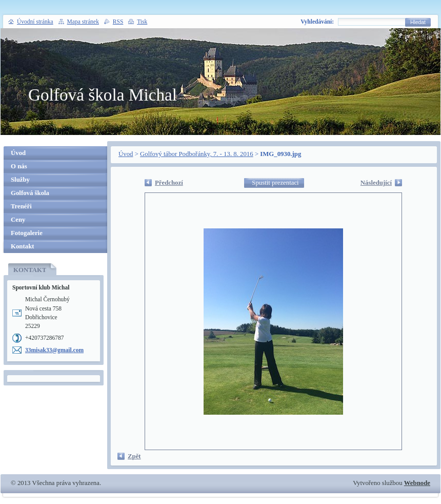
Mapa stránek (83, 22)
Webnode (417, 483)
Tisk (142, 22)
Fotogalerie (27, 233)
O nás (19, 166)
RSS (118, 22)
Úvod (126, 154)
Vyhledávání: (317, 22)
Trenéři (21, 206)
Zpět (134, 456)
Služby (20, 180)
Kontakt (23, 246)
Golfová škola (30, 193)
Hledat (418, 22)
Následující (376, 183)
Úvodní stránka (35, 22)
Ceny (18, 220)
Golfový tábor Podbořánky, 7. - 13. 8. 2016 (197, 154)
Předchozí (169, 183)
